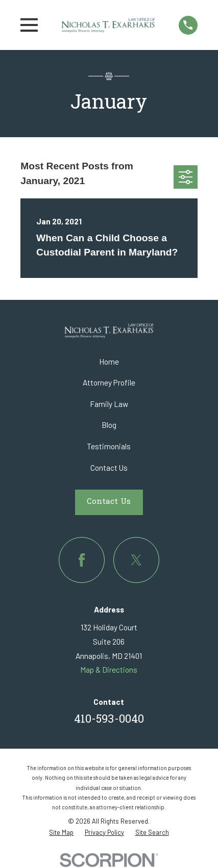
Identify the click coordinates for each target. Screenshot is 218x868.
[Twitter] (136, 560)
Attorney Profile (109, 382)
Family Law (109, 404)
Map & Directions (109, 670)
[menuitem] (61, 833)
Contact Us (109, 468)
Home (109, 362)
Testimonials (109, 446)
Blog (109, 425)
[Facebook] (82, 560)
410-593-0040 (109, 720)
